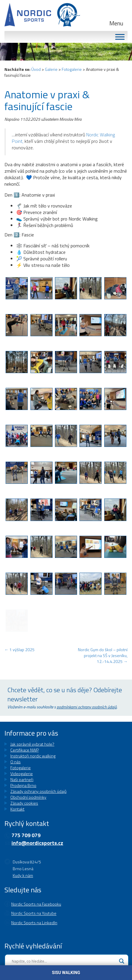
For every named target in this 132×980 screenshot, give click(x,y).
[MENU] (120, 37)
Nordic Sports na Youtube (34, 905)
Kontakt (17, 809)
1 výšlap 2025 (19, 650)
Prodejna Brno (23, 785)
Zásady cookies (24, 803)
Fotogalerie (72, 69)
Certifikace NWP (25, 750)
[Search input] (64, 949)
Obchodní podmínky (28, 797)
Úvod (36, 69)
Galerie (51, 69)
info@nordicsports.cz (37, 843)
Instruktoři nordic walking (33, 756)
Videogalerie (22, 774)
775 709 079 (26, 835)
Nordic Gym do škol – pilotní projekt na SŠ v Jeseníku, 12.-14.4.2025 (103, 655)
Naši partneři (22, 779)
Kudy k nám (23, 872)
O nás (16, 762)
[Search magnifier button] (122, 949)
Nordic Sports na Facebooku (36, 898)
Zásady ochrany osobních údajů (38, 791)
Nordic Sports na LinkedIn (34, 911)
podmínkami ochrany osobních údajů (87, 707)
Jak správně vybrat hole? (32, 744)
